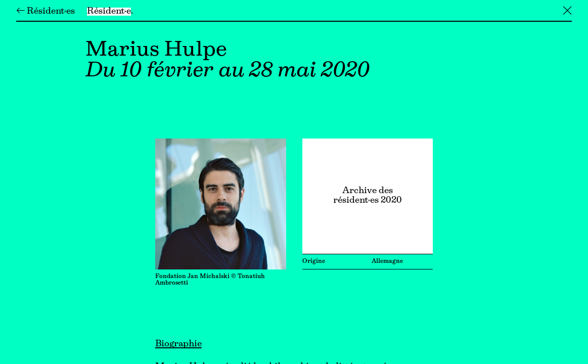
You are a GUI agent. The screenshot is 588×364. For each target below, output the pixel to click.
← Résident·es (46, 12)
